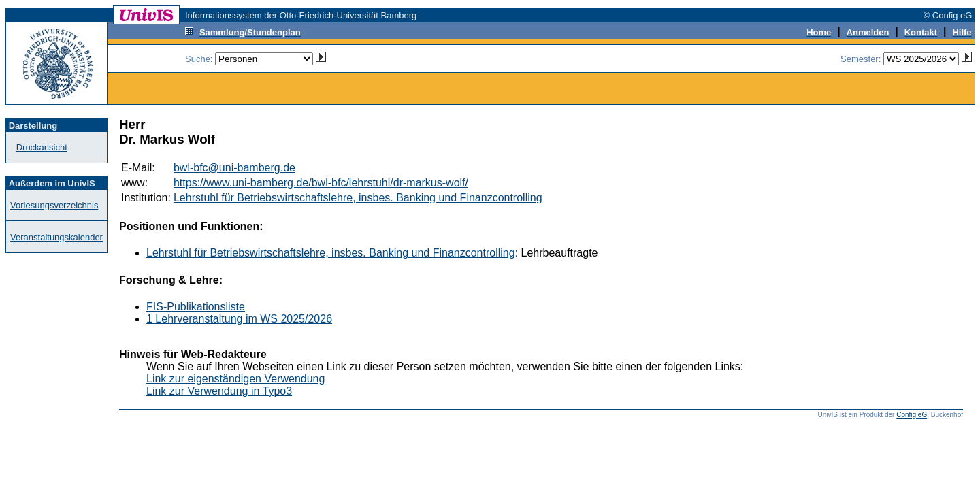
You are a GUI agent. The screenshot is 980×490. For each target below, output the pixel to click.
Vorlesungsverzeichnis (54, 205)
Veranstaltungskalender (56, 237)
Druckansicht (42, 147)
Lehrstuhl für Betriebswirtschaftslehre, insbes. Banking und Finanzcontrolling (358, 198)
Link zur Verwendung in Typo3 (219, 391)
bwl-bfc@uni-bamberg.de (234, 168)
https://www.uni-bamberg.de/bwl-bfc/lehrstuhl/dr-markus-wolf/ (321, 183)
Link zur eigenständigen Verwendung (235, 379)
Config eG (912, 415)
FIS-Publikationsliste (196, 307)
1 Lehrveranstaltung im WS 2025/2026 (239, 319)
